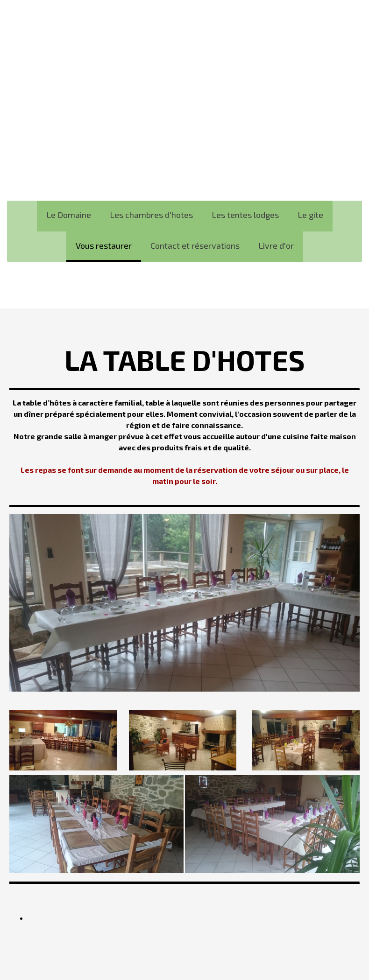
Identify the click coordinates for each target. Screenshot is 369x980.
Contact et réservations (195, 245)
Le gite (310, 215)
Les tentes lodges (245, 215)
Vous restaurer (104, 245)
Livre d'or (276, 245)
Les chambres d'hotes (151, 215)
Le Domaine (69, 215)
